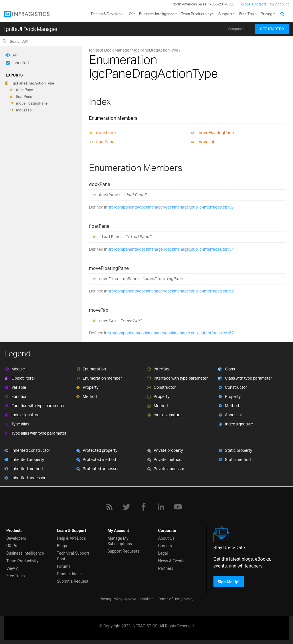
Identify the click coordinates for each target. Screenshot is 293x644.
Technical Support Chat (73, 556)
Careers (165, 546)
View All (13, 568)
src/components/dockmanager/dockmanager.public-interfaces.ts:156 (171, 207)
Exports (14, 75)
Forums (64, 566)
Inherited (20, 63)
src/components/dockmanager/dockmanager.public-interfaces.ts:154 (171, 249)
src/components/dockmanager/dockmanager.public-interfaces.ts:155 (171, 291)
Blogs (62, 546)
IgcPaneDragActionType (33, 83)
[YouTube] (178, 507)
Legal (163, 553)
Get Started (272, 29)
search (5, 41)
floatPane (24, 97)
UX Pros (13, 546)
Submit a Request (73, 581)
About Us (166, 538)
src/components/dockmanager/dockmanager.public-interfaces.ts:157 (171, 333)
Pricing (267, 14)
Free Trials (248, 14)
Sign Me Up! (229, 582)
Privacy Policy (111, 599)
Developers (16, 538)
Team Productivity (196, 14)
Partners (166, 568)
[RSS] (109, 507)
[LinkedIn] (161, 507)
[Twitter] (126, 507)
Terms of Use (169, 599)
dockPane (24, 90)
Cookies (147, 599)
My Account (279, 4)
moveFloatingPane (32, 103)
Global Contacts (254, 4)
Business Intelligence (157, 14)
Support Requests (123, 551)
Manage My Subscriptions (120, 541)
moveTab (24, 110)
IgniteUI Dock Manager (31, 29)
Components (237, 29)
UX (130, 14)
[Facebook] (144, 507)
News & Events (171, 561)
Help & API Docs (71, 538)
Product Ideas (69, 574)
